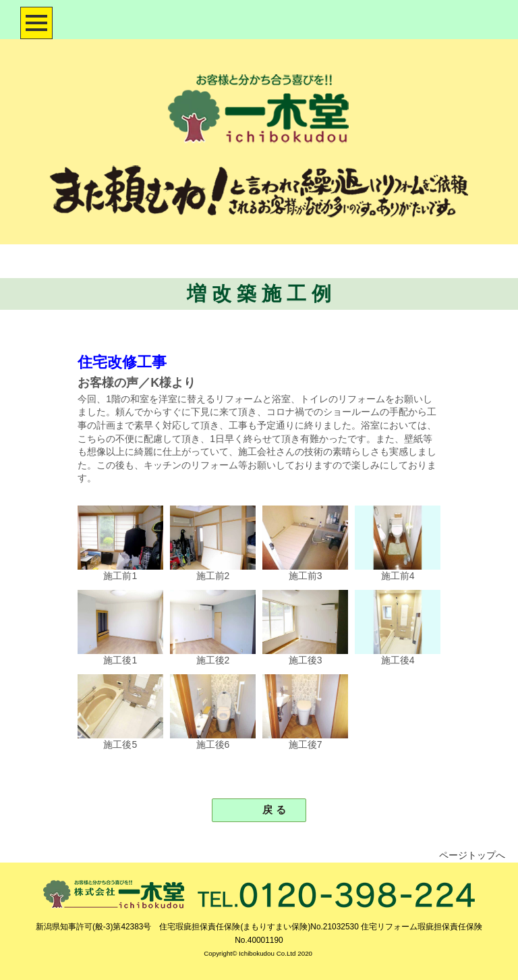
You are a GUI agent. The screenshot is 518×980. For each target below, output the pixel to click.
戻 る (269, 810)
